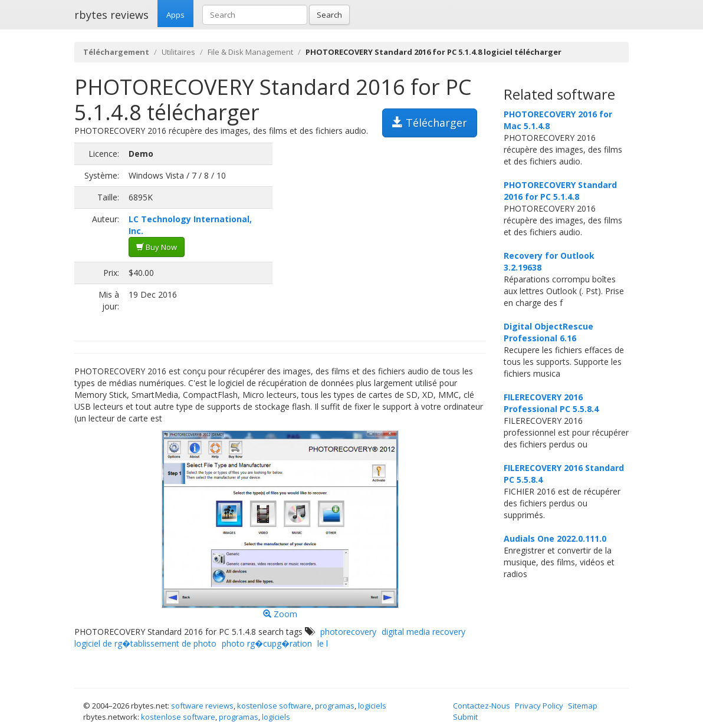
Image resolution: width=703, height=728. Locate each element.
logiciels (372, 706)
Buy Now (157, 247)
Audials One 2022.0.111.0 (555, 538)
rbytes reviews (111, 15)
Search (329, 15)
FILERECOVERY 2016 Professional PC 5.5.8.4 (551, 403)
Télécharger (430, 123)
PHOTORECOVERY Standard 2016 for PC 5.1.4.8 (560, 191)
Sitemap (583, 706)
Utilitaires (178, 52)
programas (335, 706)
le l (323, 643)
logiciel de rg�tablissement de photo (145, 643)
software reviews (202, 706)
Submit (465, 717)
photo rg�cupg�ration (267, 643)
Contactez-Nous (482, 706)
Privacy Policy (539, 706)
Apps (175, 15)
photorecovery (348, 632)
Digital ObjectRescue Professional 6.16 (548, 332)
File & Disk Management (250, 52)
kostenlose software (274, 706)
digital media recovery (423, 632)
